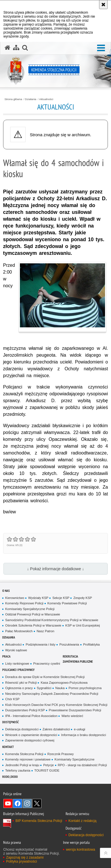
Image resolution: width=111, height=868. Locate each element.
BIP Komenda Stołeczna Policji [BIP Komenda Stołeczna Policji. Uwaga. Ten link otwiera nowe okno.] (39, 821)
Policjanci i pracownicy (18, 670)
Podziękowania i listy (40, 644)
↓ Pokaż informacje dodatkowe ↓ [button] (55, 569)
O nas (6, 591)
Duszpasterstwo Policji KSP (25, 710)
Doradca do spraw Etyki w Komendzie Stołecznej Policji (45, 677)
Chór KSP (12, 699)
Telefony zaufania (18, 770)
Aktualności (46, 99)
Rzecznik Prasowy (61, 754)
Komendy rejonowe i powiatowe (28, 759)
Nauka (60, 688)
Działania (31, 99)
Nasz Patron (46, 631)
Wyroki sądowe (16, 650)
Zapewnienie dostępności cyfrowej (30, 740)
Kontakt (8, 747)
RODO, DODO (10, 777)
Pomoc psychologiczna (85, 688)
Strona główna (13, 99)
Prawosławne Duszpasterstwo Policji (75, 710)
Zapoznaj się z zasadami (25, 857)
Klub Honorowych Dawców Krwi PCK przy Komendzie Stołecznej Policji (56, 705)
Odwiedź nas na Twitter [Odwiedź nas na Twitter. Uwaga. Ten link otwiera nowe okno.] (37, 803)
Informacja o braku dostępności (83, 735)
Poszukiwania (69, 644)
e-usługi (79, 729)
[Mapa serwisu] (16, 48)
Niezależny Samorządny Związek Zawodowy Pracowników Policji (52, 694)
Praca (6, 656)
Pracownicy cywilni (47, 664)
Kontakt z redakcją (82, 821)
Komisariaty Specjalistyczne (75, 759)
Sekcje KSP (61, 598)
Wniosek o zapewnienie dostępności (31, 735)
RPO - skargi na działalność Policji (82, 765)
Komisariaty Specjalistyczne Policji (30, 609)
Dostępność (11, 722)
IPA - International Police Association (31, 716)
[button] (101, 48)
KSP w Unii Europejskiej (83, 625)
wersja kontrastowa (80, 850)
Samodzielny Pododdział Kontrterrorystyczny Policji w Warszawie (52, 620)
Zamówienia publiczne (78, 661)
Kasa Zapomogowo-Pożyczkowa (64, 683)
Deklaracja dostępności (22, 729)
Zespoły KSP (83, 598)
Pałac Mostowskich (19, 631)
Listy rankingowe (17, 664)
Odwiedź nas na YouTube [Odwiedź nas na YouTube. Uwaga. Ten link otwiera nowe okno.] (8, 803)
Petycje (48, 765)
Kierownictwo (15, 598)
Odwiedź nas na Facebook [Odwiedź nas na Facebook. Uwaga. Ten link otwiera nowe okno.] (18, 803)
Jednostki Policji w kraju (22, 765)
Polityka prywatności (21, 861)
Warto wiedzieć (72, 716)
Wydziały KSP (38, 598)
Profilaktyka (92, 644)
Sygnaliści (44, 688)
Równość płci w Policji (21, 683)
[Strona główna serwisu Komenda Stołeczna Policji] (7, 48)
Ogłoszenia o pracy (19, 688)
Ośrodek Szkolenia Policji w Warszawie (33, 625)
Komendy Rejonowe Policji (24, 603)
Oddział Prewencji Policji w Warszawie (33, 614)
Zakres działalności (56, 729)
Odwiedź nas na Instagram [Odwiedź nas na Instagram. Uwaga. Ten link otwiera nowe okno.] (27, 803)
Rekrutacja (70, 656)
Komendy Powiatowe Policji (67, 603)
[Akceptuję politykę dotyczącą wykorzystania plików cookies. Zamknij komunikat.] (103, 5)
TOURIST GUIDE (47, 770)
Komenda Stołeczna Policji (24, 754)
